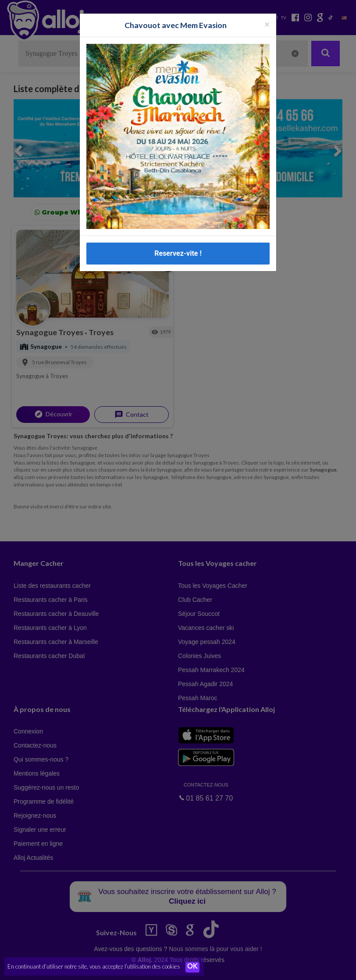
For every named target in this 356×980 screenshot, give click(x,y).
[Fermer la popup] (267, 24)
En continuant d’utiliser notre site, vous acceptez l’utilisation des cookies (94, 967)
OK (193, 967)
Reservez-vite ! (178, 253)
